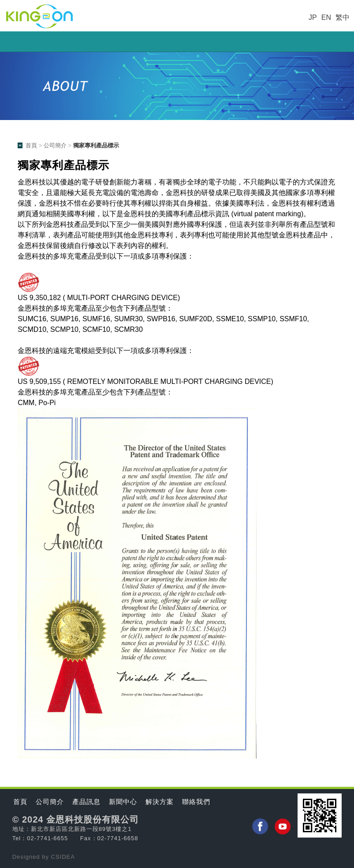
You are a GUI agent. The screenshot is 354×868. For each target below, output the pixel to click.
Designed (27, 857)
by (46, 857)
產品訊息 (86, 802)
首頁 (31, 145)
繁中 (343, 17)
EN (326, 17)
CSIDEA (63, 857)
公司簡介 (55, 145)
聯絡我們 (196, 802)
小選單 (177, 42)
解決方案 (160, 802)
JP (313, 17)
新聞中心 (123, 802)
